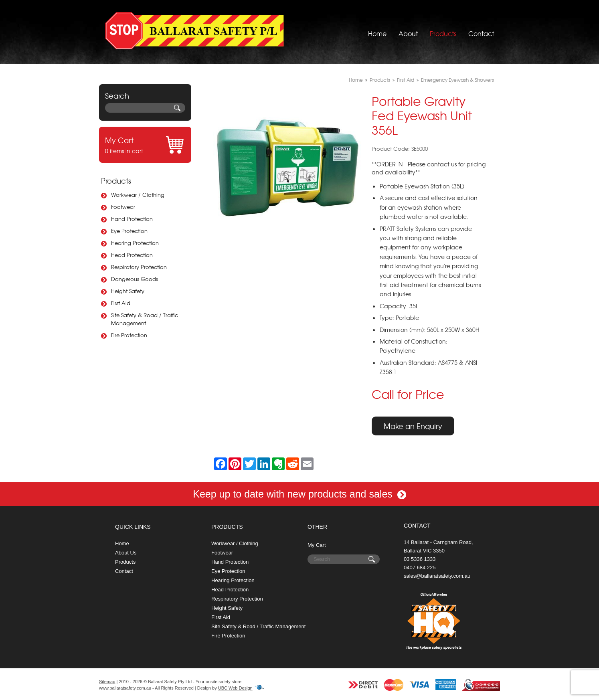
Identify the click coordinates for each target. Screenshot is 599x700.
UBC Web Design (235, 688)
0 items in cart (145, 145)
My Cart (317, 545)
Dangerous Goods (135, 279)
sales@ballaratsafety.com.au (437, 576)
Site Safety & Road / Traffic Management (145, 319)
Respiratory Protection (139, 267)
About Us (126, 553)
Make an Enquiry (413, 426)
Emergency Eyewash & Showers (457, 80)
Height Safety (128, 291)
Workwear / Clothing (138, 195)
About (408, 30)
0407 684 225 (420, 567)
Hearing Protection (135, 243)
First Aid (121, 303)
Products (443, 30)
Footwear (123, 207)
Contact (481, 30)
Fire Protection (129, 335)
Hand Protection (132, 219)
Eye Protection (129, 231)
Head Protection (132, 255)
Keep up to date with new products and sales (299, 494)
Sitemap (107, 682)
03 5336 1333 (420, 559)
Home (377, 30)
